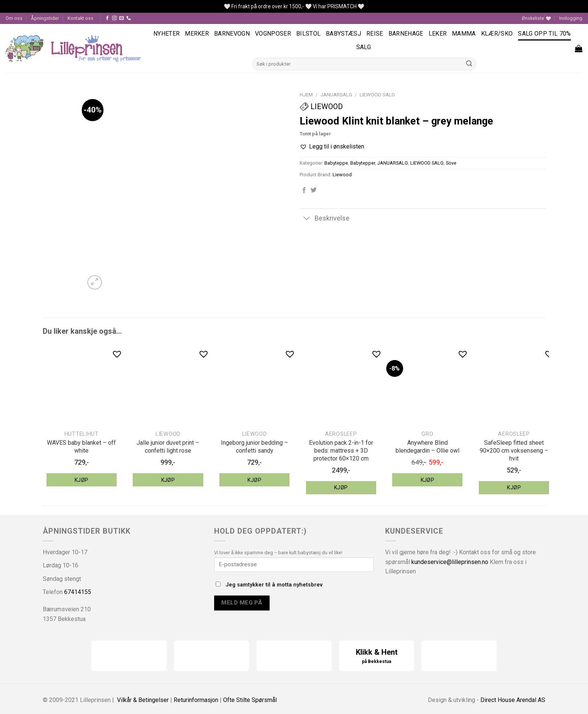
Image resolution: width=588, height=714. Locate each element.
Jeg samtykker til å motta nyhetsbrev (269, 585)
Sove (451, 163)
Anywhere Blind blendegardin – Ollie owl (427, 447)
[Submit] (469, 64)
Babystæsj (343, 34)
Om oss (14, 18)
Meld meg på (242, 603)
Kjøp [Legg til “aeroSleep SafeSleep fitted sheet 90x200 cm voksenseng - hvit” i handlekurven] (514, 487)
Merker (197, 34)
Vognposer (273, 34)
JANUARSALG (336, 94)
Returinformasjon (196, 700)
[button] (332, 147)
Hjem (306, 94)
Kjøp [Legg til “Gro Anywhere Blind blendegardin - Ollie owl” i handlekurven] (428, 480)
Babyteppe (336, 163)
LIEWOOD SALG (377, 94)
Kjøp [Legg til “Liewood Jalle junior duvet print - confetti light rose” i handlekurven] (168, 480)
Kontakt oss (80, 18)
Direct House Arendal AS (513, 700)
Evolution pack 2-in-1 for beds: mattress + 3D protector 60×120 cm (341, 451)
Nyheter (166, 34)
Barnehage (406, 34)
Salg (364, 47)
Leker (438, 34)
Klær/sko (497, 34)
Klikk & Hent (376, 656)
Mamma (464, 34)
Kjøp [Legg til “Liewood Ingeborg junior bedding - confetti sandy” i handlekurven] (254, 480)
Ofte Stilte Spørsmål (250, 700)
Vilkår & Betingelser (143, 700)
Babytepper (363, 163)
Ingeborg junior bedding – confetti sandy (254, 447)
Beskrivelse (325, 219)
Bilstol (308, 34)
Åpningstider (45, 18)
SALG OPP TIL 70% (544, 34)
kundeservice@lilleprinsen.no (450, 562)
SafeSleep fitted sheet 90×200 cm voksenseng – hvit (514, 451)
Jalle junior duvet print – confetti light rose (168, 447)
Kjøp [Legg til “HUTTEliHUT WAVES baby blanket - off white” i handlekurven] (82, 480)
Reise (375, 34)
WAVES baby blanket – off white (81, 447)
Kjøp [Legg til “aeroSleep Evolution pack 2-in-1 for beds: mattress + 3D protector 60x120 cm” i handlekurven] (341, 487)
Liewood (321, 106)
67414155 (78, 592)
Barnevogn (232, 34)
